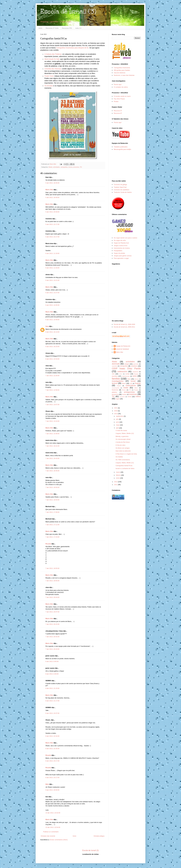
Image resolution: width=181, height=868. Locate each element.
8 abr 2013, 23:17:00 (52, 761)
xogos (118, 399)
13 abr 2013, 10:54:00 (53, 827)
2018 (116, 411)
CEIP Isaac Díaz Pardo (126, 368)
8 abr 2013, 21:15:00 (52, 688)
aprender (136, 364)
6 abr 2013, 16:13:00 (52, 332)
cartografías (64, 167)
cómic (121, 374)
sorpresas (133, 394)
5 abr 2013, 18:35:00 (52, 183)
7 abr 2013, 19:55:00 (52, 568)
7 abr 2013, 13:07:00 (52, 405)
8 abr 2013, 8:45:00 (52, 661)
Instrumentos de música (122, 248)
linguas (138, 383)
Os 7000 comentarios (123, 460)
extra (135, 376)
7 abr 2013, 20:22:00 (52, 624)
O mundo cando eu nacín (122, 96)
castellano (134, 366)
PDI (130, 390)
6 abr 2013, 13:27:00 (52, 293)
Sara (47, 326)
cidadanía (135, 372)
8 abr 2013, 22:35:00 (52, 749)
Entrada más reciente (48, 836)
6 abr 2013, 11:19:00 (52, 253)
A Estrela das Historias (53, 69)
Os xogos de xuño (120, 240)
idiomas (137, 379)
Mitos (136, 388)
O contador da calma (121, 87)
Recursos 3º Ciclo (52, 28)
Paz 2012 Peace (119, 99)
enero (118, 478)
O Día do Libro (120, 445)
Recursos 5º (118, 111)
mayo (118, 425)
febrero (119, 475)
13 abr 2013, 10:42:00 (53, 813)
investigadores (118, 381)
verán (129, 397)
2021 (116, 408)
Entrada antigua (99, 836)
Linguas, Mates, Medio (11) (125, 463)
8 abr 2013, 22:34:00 (52, 736)
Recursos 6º (118, 113)
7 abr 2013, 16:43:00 (52, 458)
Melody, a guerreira (122, 436)
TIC (81, 167)
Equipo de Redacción (123, 346)
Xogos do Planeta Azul (121, 243)
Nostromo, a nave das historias (124, 75)
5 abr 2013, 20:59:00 (52, 212)
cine (113, 374)
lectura (70, 167)
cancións (115, 366)
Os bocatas (49, 86)
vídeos (138, 396)
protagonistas (129, 392)
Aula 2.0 (78, 28)
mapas (119, 386)
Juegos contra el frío (121, 246)
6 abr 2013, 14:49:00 (52, 320)
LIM (131, 383)
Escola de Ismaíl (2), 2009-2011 (124, 327)
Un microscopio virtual (123, 439)
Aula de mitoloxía (119, 73)
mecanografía (116, 388)
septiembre (120, 416)
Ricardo (48, 544)
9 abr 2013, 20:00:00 (52, 790)
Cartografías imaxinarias (122, 68)
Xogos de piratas (119, 253)
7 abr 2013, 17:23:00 (52, 537)
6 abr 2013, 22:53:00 (52, 359)
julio (118, 419)
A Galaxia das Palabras (53, 54)
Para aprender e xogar (121, 258)
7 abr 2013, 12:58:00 (52, 390)
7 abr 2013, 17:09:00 (52, 512)
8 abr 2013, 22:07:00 (52, 713)
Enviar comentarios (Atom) (59, 840)
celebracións (122, 372)
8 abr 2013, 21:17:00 (52, 701)
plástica (114, 392)
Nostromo (115, 390)
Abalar (50, 167)
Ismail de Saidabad (122, 349)
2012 (116, 482)
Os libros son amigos (123, 448)
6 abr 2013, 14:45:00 (52, 305)
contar (127, 374)
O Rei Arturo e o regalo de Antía (126, 454)
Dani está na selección (123, 451)
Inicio (40, 28)
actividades (56, 167)
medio (126, 388)
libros (124, 383)
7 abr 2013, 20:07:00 (52, 612)
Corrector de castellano (121, 190)
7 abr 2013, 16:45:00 (52, 471)
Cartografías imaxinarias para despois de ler (72, 48)
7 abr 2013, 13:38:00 (52, 434)
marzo (118, 472)
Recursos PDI (67, 28)
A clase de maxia (121, 430)
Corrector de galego (120, 185)
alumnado (116, 364)
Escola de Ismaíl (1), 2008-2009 (124, 324)
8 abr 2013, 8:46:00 (52, 674)
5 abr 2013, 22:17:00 (52, 224)
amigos (127, 364)
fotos (129, 379)
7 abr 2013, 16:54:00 (52, 500)
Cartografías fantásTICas (124, 466)
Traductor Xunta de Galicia (123, 192)
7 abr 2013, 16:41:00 (52, 446)
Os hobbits (119, 457)
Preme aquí (118, 85)
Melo (47, 784)
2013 (116, 414)
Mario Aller (49, 190)
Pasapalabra (118, 251)
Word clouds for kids (52, 59)
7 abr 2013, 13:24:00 (52, 421)
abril (118, 428)
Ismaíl (133, 381)
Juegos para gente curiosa (123, 256)
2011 (116, 485)
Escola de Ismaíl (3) (68, 11)
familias (116, 379)
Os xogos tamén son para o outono (125, 238)
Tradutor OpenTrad (120, 187)
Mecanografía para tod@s (122, 149)
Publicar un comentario (51, 832)
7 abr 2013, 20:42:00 (52, 637)
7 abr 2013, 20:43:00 (52, 649)
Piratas (116, 101)
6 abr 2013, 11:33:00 (52, 268)
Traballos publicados (121, 147)
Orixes (124, 390)
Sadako (124, 394)
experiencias (126, 376)
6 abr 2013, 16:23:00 (52, 346)
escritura (115, 376)
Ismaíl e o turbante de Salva (125, 468)
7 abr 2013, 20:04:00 (52, 597)
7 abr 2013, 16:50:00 (52, 487)
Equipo (136, 374)
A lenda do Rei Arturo (123, 442)
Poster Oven (49, 76)
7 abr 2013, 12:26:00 (52, 376)
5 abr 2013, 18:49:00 (52, 197)
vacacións (122, 397)
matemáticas (131, 385)
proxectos (76, 167)
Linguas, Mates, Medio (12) (125, 433)
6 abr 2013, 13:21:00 (52, 280)
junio (118, 422)
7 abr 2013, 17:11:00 (52, 525)
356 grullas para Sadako (122, 70)
